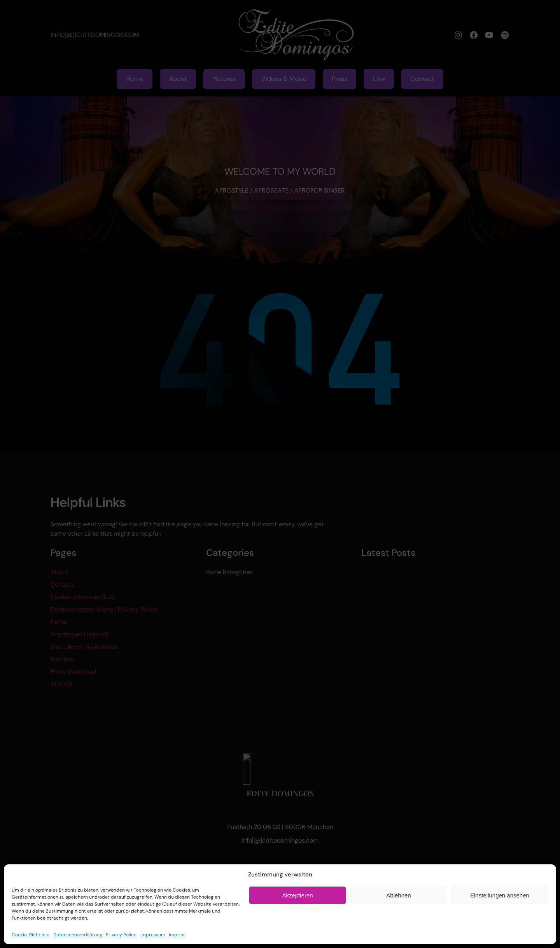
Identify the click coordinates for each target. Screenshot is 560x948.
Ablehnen (398, 895)
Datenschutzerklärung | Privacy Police (95, 935)
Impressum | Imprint (163, 935)
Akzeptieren (297, 895)
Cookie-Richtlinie (31, 935)
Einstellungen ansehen (500, 895)
